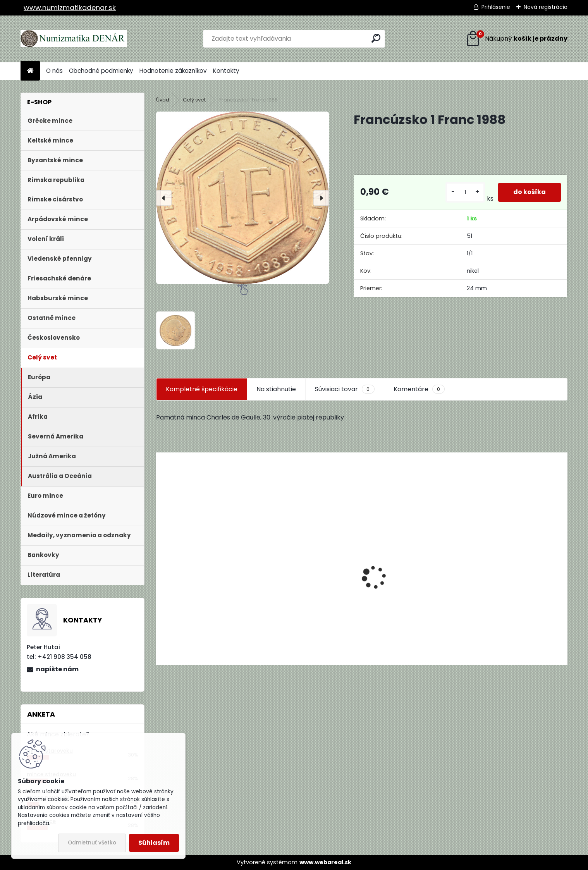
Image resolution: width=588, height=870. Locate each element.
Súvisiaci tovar (345, 389)
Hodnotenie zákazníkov (173, 71)
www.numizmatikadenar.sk (70, 8)
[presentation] (164, 198)
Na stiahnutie (276, 389)
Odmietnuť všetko (92, 843)
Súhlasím (154, 843)
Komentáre (419, 389)
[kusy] (465, 192)
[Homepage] (30, 71)
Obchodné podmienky (101, 71)
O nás (54, 71)
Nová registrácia (546, 7)
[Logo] (74, 39)
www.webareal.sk (325, 862)
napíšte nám (57, 669)
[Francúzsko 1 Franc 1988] (242, 198)
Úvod (163, 100)
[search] (376, 38)
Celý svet (194, 100)
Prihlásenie (496, 7)
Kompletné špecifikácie (202, 389)
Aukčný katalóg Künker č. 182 (205, 606)
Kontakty (226, 71)
